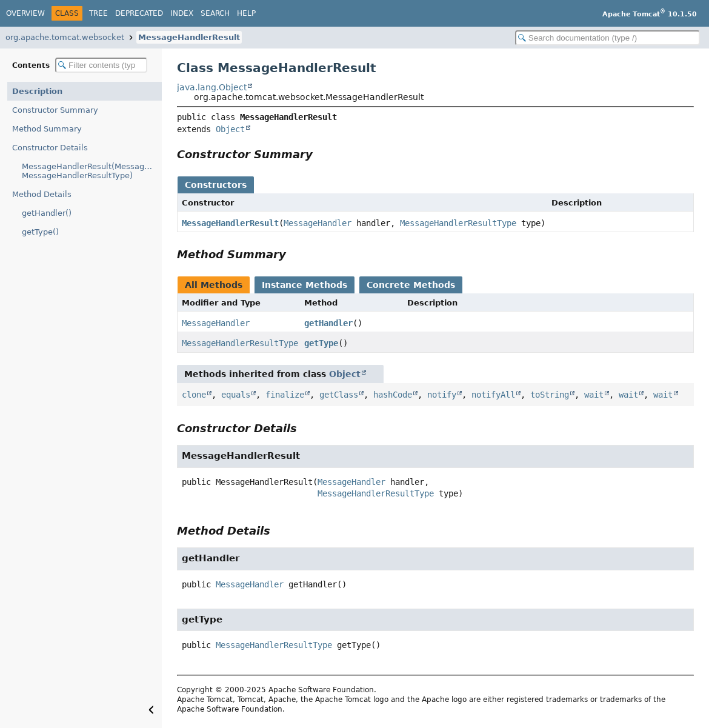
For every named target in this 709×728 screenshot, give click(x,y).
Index (182, 13)
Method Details (42, 194)
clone (194, 395)
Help (246, 13)
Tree (98, 13)
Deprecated (139, 13)
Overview (25, 13)
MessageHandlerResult (189, 37)
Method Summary (47, 129)
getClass (339, 395)
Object (230, 129)
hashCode (393, 395)
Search (215, 13)
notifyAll (493, 395)
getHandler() (47, 213)
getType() (40, 232)
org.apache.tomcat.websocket (65, 37)
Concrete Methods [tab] (411, 285)
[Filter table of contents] (101, 65)
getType (321, 343)
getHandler (328, 323)
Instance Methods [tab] (305, 285)
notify (442, 395)
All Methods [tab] (214, 285)
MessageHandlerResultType (458, 223)
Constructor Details (50, 148)
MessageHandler (318, 223)
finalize (285, 395)
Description (37, 91)
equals (236, 395)
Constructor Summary (55, 110)
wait (594, 395)
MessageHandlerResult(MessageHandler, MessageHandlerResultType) (92, 171)
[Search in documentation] (607, 38)
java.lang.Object (212, 87)
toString (550, 395)
